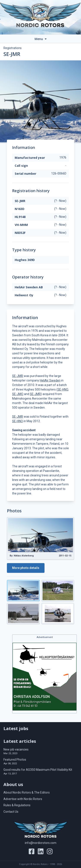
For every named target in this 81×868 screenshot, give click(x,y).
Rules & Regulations (17, 805)
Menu (41, 39)
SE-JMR (18, 376)
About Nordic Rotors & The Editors (27, 792)
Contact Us (11, 812)
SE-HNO (63, 389)
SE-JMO (18, 394)
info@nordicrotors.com (41, 843)
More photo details (26, 568)
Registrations (13, 48)
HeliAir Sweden (50, 380)
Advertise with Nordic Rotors (23, 799)
